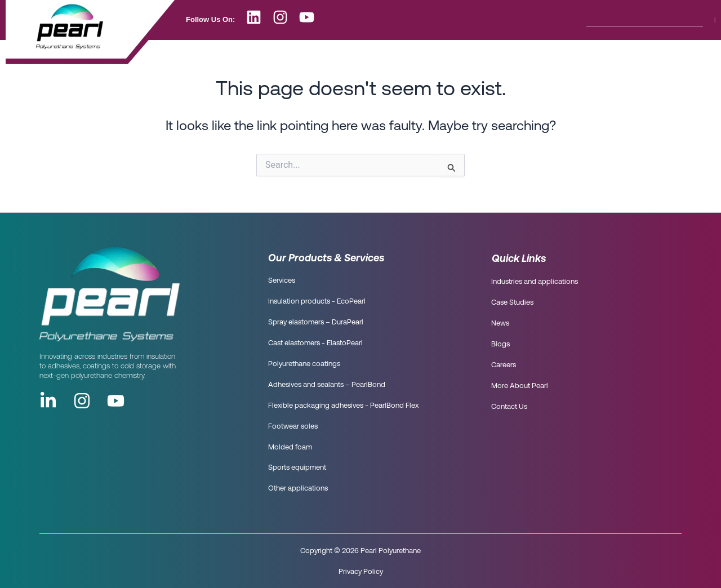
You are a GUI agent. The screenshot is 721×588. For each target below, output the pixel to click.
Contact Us (572, 56)
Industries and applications (535, 282)
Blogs (500, 344)
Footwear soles (293, 427)
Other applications (298, 489)
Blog (380, 56)
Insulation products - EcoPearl (317, 302)
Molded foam (290, 447)
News (335, 56)
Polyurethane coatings (304, 364)
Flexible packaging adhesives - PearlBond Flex (343, 406)
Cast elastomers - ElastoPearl (315, 343)
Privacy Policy (361, 571)
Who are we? (209, 56)
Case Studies (512, 303)
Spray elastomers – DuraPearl (316, 322)
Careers (428, 56)
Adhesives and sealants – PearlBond (327, 385)
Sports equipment (297, 468)
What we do (278, 56)
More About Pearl (497, 56)
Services (282, 281)
